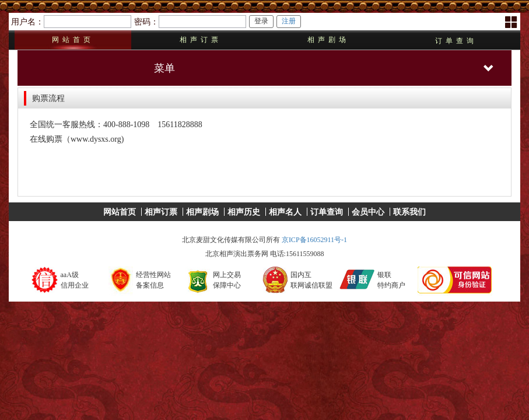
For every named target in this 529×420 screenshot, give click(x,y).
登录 (261, 21)
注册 (289, 21)
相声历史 (244, 212)
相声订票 (201, 40)
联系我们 (409, 212)
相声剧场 (328, 40)
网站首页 (73, 40)
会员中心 (368, 212)
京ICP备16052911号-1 (314, 240)
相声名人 (285, 212)
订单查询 (456, 41)
